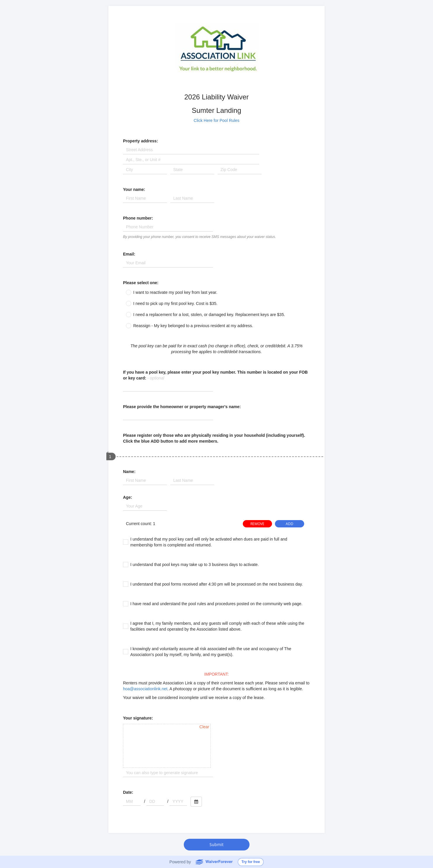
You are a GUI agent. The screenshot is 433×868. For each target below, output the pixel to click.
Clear (204, 727)
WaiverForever (214, 862)
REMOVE (257, 524)
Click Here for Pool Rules (216, 120)
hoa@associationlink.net (145, 689)
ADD (290, 524)
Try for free (251, 862)
